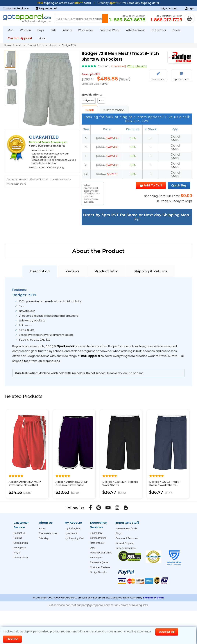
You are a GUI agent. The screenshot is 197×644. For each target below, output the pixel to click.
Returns (18, 538)
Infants (69, 30)
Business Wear (111, 30)
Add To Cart (151, 185)
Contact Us (19, 533)
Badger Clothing (39, 179)
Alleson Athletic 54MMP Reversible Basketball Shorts (25, 485)
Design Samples (99, 572)
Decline (12, 639)
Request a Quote (99, 562)
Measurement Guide (126, 528)
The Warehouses (48, 533)
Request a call (46, 8)
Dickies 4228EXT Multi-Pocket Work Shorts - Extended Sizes (165, 485)
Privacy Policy (21, 558)
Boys (42, 30)
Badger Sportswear (17, 179)
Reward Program (124, 543)
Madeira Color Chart (101, 553)
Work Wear (87, 30)
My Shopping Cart (74, 538)
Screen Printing (98, 538)
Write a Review (137, 66)
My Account (169, 8)
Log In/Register (73, 528)
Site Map (44, 538)
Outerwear (160, 30)
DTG (93, 548)
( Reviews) (119, 66)
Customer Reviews (100, 567)
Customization (114, 110)
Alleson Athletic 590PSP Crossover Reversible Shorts (72, 485)
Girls (55, 30)
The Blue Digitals (153, 598)
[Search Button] (105, 19)
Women (27, 30)
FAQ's (17, 553)
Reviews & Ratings (125, 548)
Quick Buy (179, 185)
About (42, 528)
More (44, 38)
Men (12, 30)
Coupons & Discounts (127, 538)
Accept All (167, 632)
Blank (90, 110)
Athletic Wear (137, 30)
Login (190, 8)
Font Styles (96, 558)
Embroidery (96, 533)
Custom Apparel (21, 38)
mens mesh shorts (17, 184)
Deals (176, 30)
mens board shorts (61, 179)
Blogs (118, 533)
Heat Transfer (97, 543)
